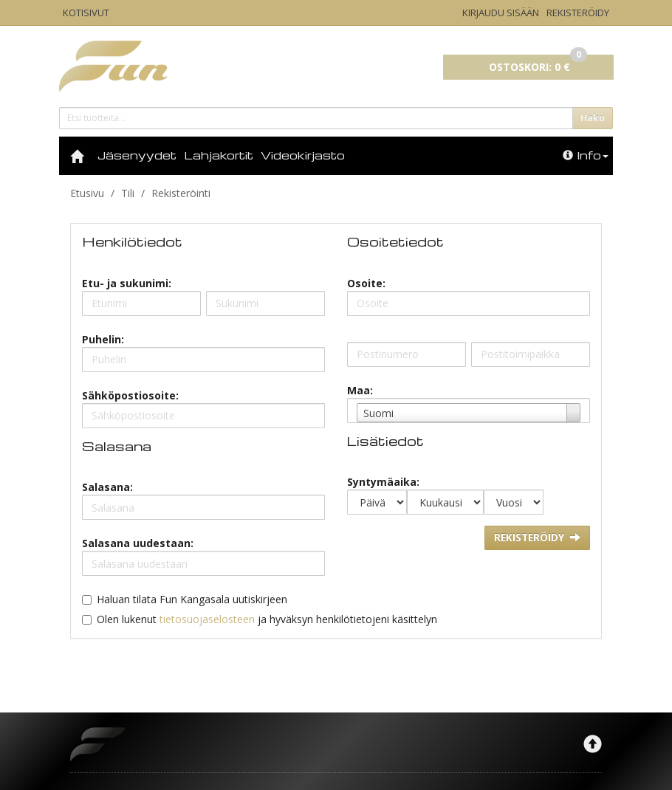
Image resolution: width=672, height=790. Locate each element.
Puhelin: (103, 339)
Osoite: (366, 283)
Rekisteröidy (578, 13)
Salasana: (107, 487)
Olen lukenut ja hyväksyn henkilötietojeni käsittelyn (267, 619)
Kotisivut (86, 13)
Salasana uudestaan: (138, 543)
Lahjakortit (219, 155)
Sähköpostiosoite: (130, 395)
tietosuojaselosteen (207, 619)
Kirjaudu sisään (501, 13)
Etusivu (87, 193)
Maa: (360, 390)
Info (586, 155)
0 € (538, 64)
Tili (128, 193)
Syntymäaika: (383, 482)
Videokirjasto (303, 155)
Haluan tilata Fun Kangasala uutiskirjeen (192, 599)
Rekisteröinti (181, 193)
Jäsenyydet (137, 155)
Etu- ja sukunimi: (127, 283)
